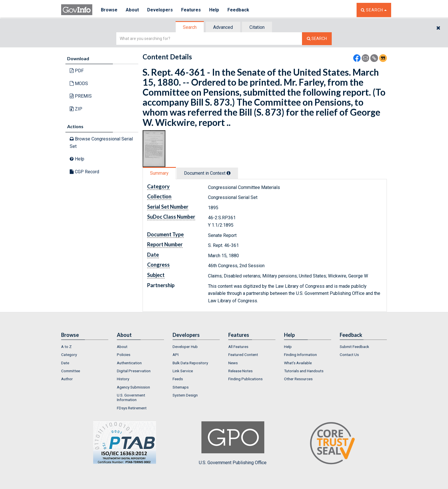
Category (69, 355)
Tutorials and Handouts (304, 371)
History (123, 379)
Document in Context (207, 173)
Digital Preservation (134, 371)
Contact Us (349, 355)
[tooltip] (229, 173)
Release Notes (240, 371)
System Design (185, 395)
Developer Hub (185, 347)
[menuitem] (85, 347)
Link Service (183, 371)
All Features (238, 347)
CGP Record (84, 172)
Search (190, 27)
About (132, 10)
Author (67, 379)
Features (191, 10)
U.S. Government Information (131, 397)
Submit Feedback (354, 347)
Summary (159, 173)
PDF (77, 71)
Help (215, 10)
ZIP (76, 109)
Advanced (223, 27)
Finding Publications (245, 379)
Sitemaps (181, 387)
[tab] (190, 27)
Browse (109, 10)
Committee (71, 371)
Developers (160, 10)
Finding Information (300, 355)
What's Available (298, 363)
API (176, 355)
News (233, 363)
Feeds (178, 379)
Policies (124, 355)
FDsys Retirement (132, 408)
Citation (257, 27)
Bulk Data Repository (190, 363)
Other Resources (298, 379)
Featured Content (243, 355)
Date (65, 363)
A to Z (66, 347)
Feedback (239, 10)
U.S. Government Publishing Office (233, 443)
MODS (79, 83)
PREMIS (81, 96)
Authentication (129, 363)
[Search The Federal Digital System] (317, 39)
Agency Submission (133, 387)
